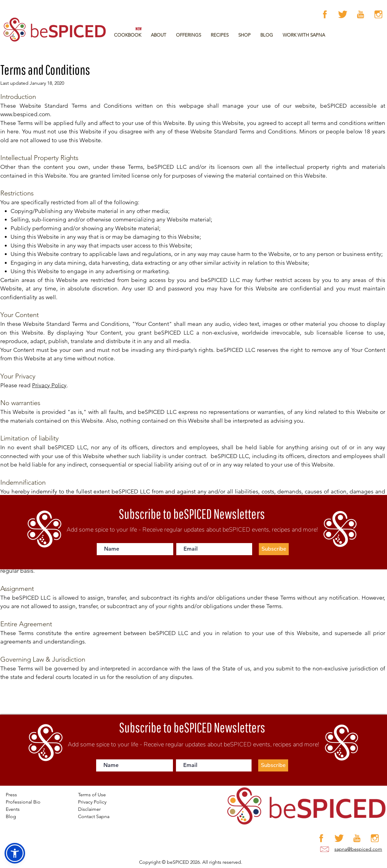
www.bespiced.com (25, 114)
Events (13, 809)
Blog (11, 816)
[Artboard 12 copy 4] (343, 14)
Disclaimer (89, 809)
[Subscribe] (274, 549)
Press (11, 795)
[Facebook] (325, 14)
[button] (189, 35)
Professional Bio (23, 802)
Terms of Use (92, 795)
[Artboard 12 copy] (378, 14)
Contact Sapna (94, 816)
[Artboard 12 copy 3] (361, 14)
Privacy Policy (49, 385)
